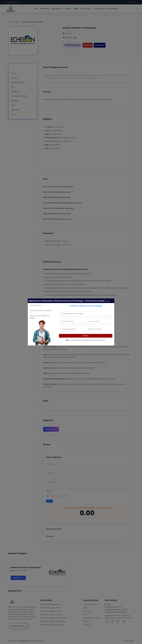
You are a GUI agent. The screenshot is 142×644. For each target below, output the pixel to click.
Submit (86, 336)
